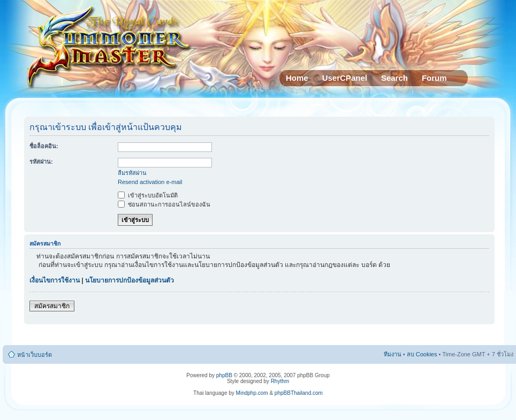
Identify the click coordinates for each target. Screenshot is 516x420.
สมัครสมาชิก (52, 306)
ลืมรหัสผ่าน (132, 173)
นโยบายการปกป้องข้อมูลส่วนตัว (130, 280)
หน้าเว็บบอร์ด (35, 355)
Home (297, 78)
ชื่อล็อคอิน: (44, 146)
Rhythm (280, 381)
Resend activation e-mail (150, 182)
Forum (434, 78)
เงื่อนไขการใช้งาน (55, 280)
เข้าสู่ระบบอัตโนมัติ (148, 195)
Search (394, 78)
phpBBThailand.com (299, 393)
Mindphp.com (252, 393)
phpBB (224, 375)
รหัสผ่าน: (41, 162)
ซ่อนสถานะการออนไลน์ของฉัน (164, 204)
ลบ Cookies (422, 354)
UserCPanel (345, 78)
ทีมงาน (393, 354)
